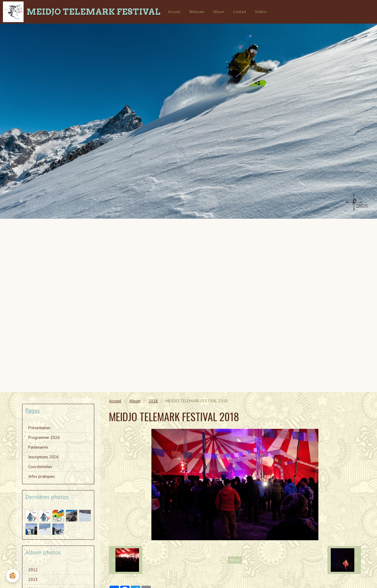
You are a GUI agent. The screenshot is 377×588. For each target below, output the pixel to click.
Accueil (174, 12)
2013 (33, 579)
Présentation (39, 428)
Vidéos (261, 12)
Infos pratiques (42, 476)
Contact (240, 12)
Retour (235, 560)
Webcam (197, 12)
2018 (153, 401)
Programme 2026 (44, 437)
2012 (33, 570)
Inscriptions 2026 (43, 457)
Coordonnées (40, 467)
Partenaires (38, 447)
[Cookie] (13, 576)
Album (219, 12)
